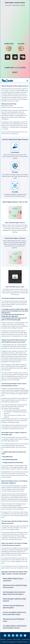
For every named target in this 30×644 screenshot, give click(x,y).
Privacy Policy (26, 639)
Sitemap (3, 639)
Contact (9, 639)
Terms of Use (17, 639)
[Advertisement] (15, 23)
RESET (15, 72)
